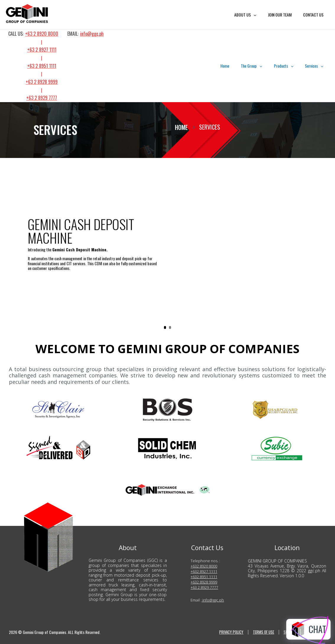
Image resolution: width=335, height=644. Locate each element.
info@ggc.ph (92, 34)
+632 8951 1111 (204, 577)
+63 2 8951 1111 (42, 66)
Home (236, 66)
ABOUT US (253, 15)
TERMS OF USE (262, 632)
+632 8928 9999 (204, 582)
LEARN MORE (49, 299)
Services (316, 66)
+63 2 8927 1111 (42, 50)
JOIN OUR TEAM (284, 15)
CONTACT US (315, 15)
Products (288, 66)
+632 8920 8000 (204, 566)
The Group (260, 66)
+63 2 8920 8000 (42, 34)
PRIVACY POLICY (229, 632)
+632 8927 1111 (204, 571)
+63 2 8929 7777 (42, 98)
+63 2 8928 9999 (42, 82)
